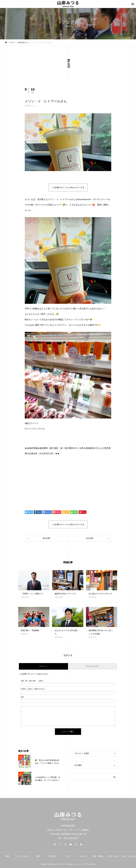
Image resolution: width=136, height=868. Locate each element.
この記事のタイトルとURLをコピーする (68, 187)
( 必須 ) (32, 681)
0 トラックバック (93, 666)
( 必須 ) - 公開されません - (33, 689)
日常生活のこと (30, 106)
